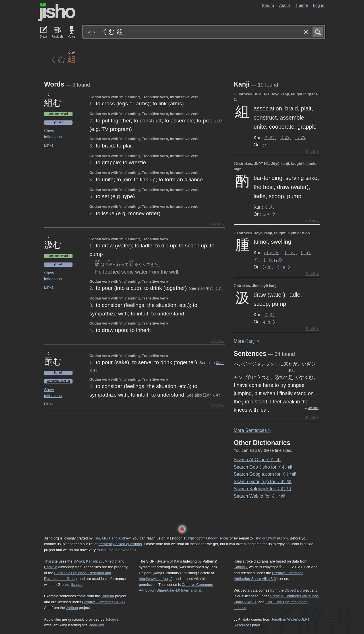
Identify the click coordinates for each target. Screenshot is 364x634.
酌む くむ (214, 288)
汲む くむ (212, 395)
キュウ (269, 322)
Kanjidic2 (93, 561)
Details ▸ (218, 224)
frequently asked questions (120, 544)
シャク (269, 214)
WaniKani (96, 625)
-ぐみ (300, 138)
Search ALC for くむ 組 (257, 460)
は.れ (290, 253)
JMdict (79, 561)
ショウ (284, 267)
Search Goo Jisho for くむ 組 (263, 467)
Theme (302, 5)
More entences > (252, 430)
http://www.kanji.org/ (155, 579)
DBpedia (292, 590)
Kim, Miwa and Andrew (112, 538)
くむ (58, 59)
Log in (319, 5)
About (285, 5)
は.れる (272, 253)
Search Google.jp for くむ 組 (263, 482)
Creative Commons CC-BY (104, 602)
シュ (267, 267)
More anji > (247, 341)
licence (77, 585)
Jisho (57, 12)
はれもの (273, 260)
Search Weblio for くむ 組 (260, 496)
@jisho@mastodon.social (208, 538)
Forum (268, 5)
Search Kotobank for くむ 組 (263, 489)
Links (49, 145)
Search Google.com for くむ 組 (265, 474)
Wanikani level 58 (58, 381)
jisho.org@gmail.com (271, 538)
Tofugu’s (112, 619)
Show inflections (53, 134)
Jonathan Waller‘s (286, 619)
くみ (285, 138)
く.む (269, 138)
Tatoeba (107, 596)
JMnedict (110, 561)
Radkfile (51, 567)
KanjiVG (240, 567)
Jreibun (313, 408)
